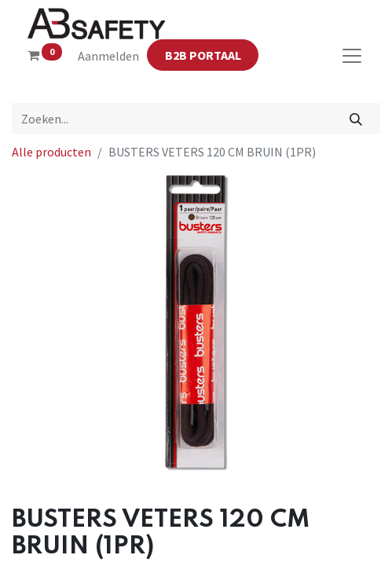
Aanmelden (108, 56)
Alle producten (51, 152)
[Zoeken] (356, 119)
